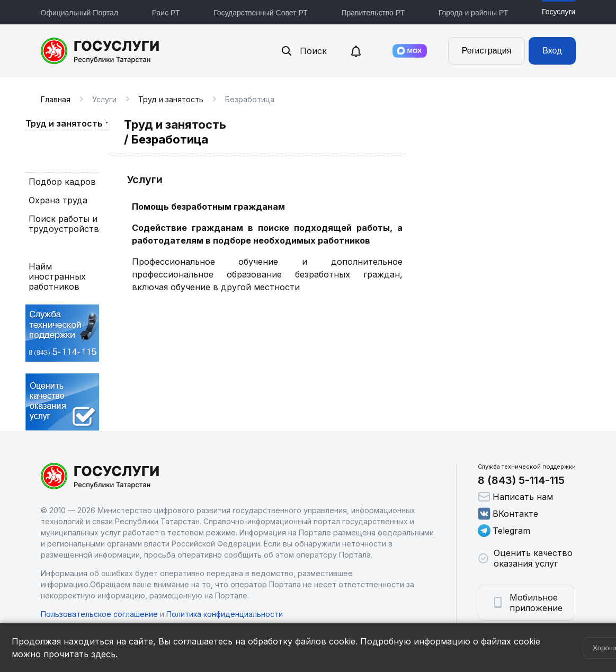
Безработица (56, 248)
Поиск (303, 51)
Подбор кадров (62, 182)
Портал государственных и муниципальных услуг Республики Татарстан (100, 51)
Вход (552, 51)
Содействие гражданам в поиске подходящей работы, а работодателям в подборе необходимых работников (267, 234)
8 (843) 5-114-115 (521, 480)
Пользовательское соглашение (99, 614)
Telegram (504, 531)
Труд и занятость (171, 99)
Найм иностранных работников (57, 277)
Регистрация (487, 51)
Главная (56, 99)
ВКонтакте (508, 514)
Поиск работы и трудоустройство (63, 224)
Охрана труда (58, 200)
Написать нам (515, 497)
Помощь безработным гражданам (208, 207)
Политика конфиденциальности (225, 614)
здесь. (104, 654)
